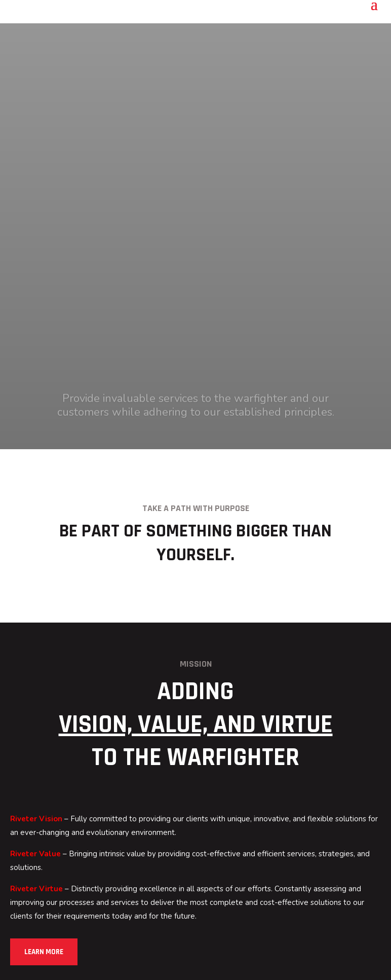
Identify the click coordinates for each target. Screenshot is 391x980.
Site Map (256, 949)
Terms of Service (203, 949)
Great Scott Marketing (306, 963)
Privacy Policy (143, 949)
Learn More (45, 689)
